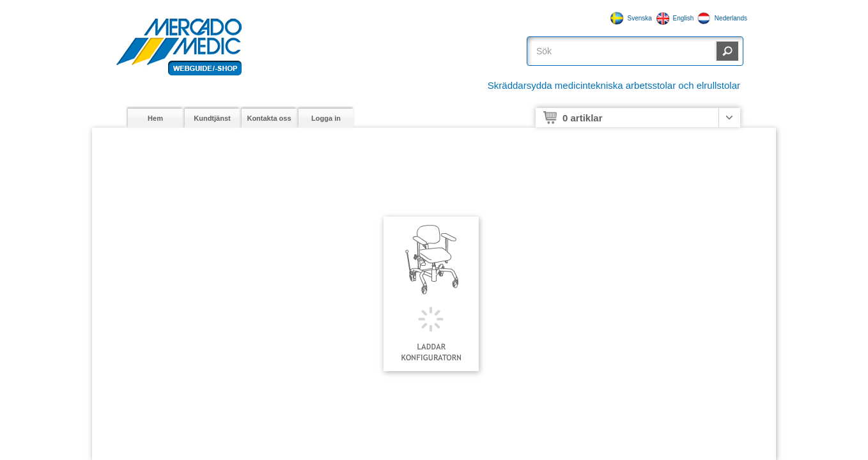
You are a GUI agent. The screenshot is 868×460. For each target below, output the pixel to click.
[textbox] (623, 51)
